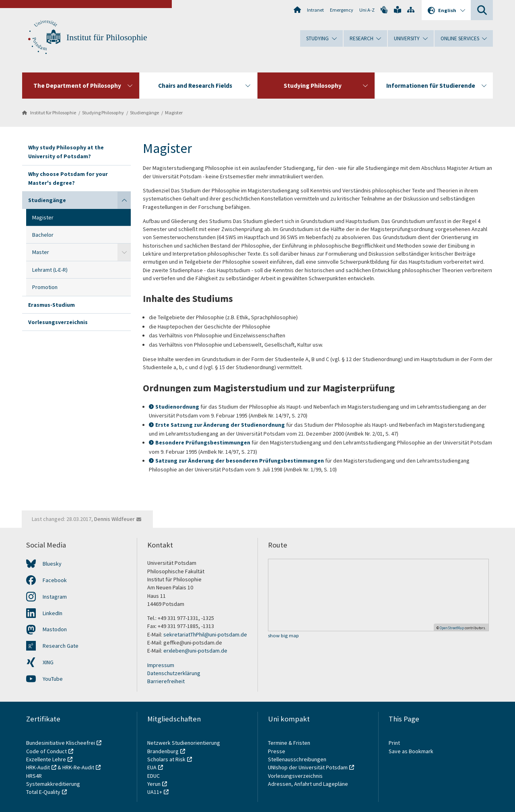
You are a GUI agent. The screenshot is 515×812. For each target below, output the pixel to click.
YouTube (53, 679)
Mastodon (55, 629)
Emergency (342, 10)
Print (394, 743)
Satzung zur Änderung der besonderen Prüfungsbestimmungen (240, 461)
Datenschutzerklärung (174, 673)
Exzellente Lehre (46, 759)
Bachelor (43, 235)
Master (41, 252)
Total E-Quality (43, 792)
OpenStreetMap (452, 628)
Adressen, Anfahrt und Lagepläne (308, 784)
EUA (152, 767)
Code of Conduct (46, 751)
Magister (174, 113)
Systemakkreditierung (53, 784)
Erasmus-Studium (51, 305)
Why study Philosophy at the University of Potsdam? (66, 152)
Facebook (55, 580)
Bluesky (52, 564)
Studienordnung (177, 407)
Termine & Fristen (290, 743)
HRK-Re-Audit (78, 767)
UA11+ (155, 792)
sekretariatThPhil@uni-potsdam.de (205, 634)
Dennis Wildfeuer (114, 519)
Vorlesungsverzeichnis (58, 322)
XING (48, 662)
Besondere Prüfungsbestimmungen (203, 442)
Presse (277, 751)
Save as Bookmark (411, 751)
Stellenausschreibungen (297, 759)
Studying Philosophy (103, 113)
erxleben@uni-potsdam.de (195, 651)
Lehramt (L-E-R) (50, 270)
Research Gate (61, 646)
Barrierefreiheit (166, 681)
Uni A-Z (367, 10)
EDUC (153, 776)
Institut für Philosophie (107, 37)
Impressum (161, 665)
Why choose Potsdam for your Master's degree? (68, 178)
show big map (283, 636)
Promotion (45, 287)
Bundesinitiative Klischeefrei (61, 743)
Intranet (315, 10)
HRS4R (34, 776)
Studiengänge (144, 113)
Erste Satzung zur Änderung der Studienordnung (220, 425)
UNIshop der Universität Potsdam (308, 767)
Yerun (154, 784)
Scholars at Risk (166, 759)
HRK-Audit (38, 767)
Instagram (55, 597)
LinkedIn (53, 613)
